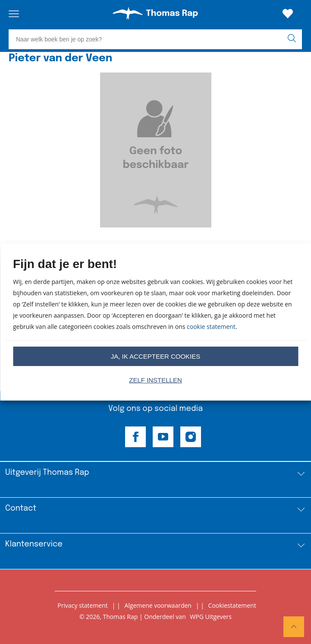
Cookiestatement (232, 605)
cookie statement (211, 327)
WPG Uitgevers (211, 617)
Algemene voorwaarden (158, 605)
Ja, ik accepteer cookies (156, 356)
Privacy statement (83, 605)
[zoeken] (294, 39)
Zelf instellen (155, 380)
